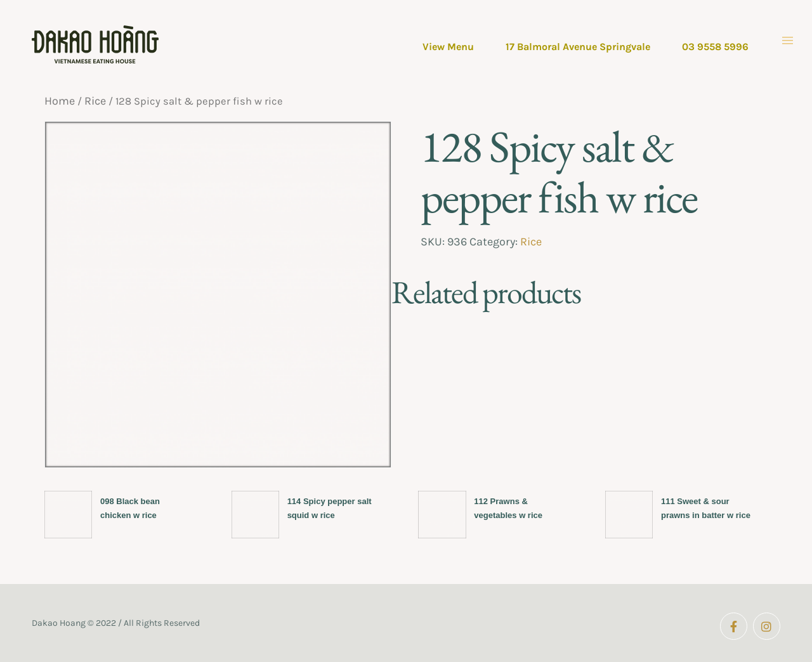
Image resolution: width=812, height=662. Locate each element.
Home (60, 101)
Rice (95, 101)
